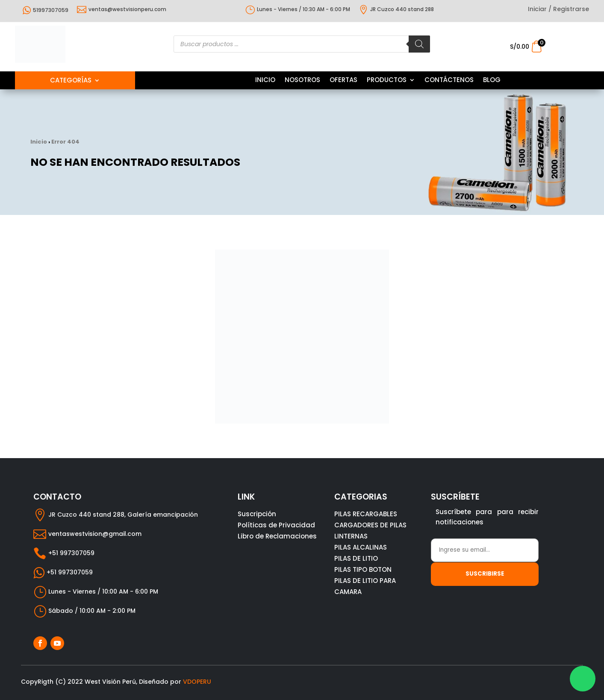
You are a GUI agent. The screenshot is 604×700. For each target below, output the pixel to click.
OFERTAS (343, 81)
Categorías (71, 81)
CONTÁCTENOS (449, 81)
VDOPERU (197, 682)
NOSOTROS (302, 81)
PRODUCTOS (387, 81)
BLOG (492, 81)
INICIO (265, 81)
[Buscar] (419, 44)
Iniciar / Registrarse (558, 10)
